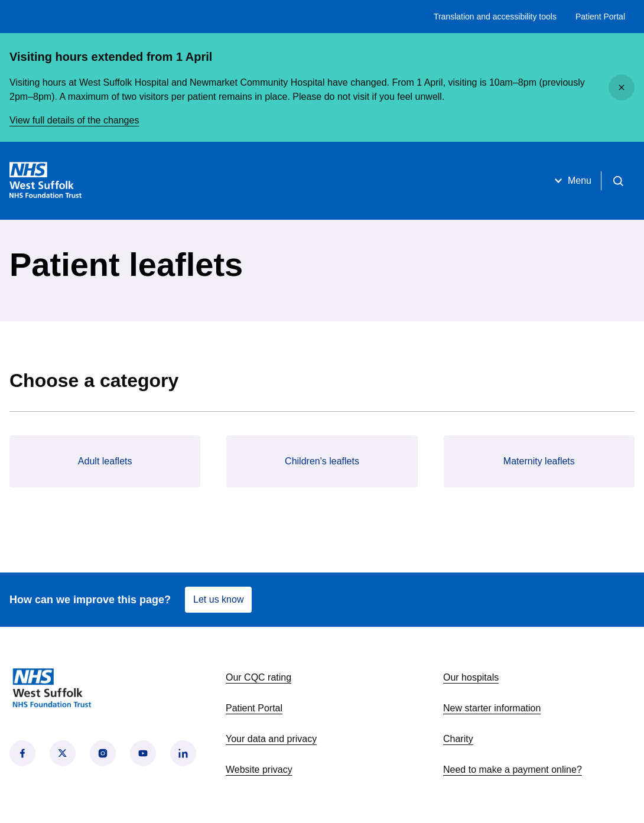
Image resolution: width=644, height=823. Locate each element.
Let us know (218, 599)
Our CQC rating (258, 677)
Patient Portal (600, 17)
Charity (458, 739)
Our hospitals (471, 677)
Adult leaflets (105, 461)
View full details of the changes (74, 120)
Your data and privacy (271, 739)
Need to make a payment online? (513, 770)
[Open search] (618, 181)
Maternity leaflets (539, 461)
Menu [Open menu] (571, 181)
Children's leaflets (322, 461)
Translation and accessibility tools (495, 17)
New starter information (492, 708)
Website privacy (259, 770)
